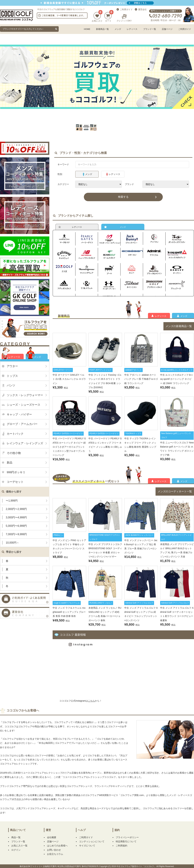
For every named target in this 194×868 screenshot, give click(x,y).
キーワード (63, 164)
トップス (12, 376)
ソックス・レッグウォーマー (25, 395)
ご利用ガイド (126, 9)
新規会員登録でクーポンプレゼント (97, 3)
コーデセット (15, 482)
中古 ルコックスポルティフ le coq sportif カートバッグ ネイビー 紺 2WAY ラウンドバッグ (177, 381)
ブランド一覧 (150, 29)
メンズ (118, 29)
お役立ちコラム (55, 856)
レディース (132, 29)
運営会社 (142, 9)
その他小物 (14, 453)
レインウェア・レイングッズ (25, 443)
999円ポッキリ (16, 472)
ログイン (16, 852)
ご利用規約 (121, 848)
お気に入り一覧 (19, 848)
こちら (91, 703)
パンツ (11, 385)
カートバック (15, 434)
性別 (60, 174)
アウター (12, 366)
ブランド (129, 184)
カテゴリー (63, 184)
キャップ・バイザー (19, 414)
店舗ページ (167, 29)
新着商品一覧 (102, 29)
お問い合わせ (54, 852)
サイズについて (87, 848)
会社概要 (52, 840)
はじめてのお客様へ (57, 848)
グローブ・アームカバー (22, 424)
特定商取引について (126, 844)
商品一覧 (16, 840)
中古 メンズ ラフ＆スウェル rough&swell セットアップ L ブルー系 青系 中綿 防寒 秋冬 (69, 614)
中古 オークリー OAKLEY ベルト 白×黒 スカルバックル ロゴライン (69, 381)
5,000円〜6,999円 (16, 526)
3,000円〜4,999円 (16, 517)
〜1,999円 (12, 501)
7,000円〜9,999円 (16, 534)
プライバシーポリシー (127, 840)
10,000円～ (12, 543)
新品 (10, 463)
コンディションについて (92, 844)
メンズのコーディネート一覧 (175, 494)
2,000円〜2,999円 (16, 509)
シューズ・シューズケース (24, 405)
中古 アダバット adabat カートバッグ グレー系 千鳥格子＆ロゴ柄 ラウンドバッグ (141, 381)
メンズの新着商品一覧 (179, 329)
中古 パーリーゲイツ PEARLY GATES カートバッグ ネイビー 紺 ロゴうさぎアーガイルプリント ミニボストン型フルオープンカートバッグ (69, 449)
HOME (87, 29)
